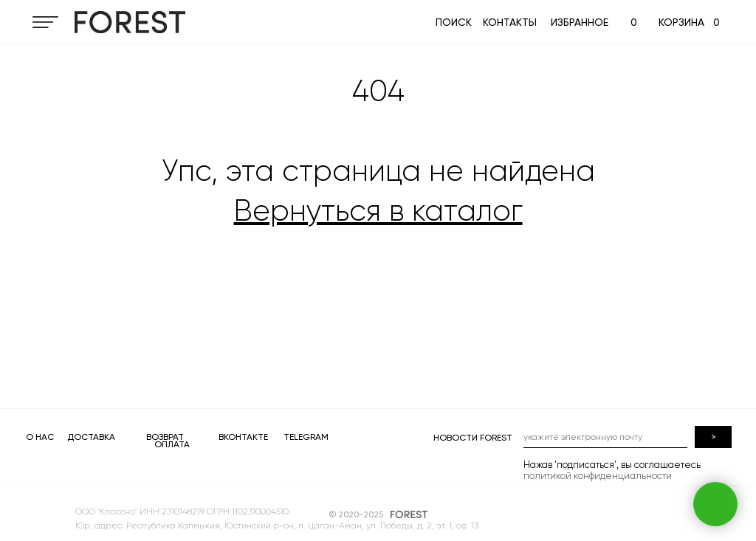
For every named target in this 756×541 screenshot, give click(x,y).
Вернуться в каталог (378, 211)
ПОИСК (454, 22)
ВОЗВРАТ (165, 437)
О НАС (40, 437)
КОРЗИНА (681, 22)
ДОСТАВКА (91, 437)
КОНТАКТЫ (510, 22)
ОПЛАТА (172, 444)
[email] (605, 437)
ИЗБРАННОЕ (580, 22)
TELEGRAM (306, 437)
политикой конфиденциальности (598, 476)
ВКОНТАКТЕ (243, 437)
